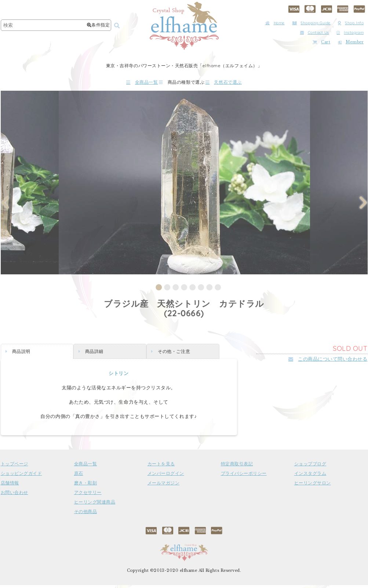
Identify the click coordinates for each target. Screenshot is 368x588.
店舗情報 (10, 486)
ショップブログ (310, 467)
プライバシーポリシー (244, 476)
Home (275, 23)
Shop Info (351, 23)
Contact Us (315, 33)
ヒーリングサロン (313, 486)
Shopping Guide (311, 23)
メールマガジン (164, 486)
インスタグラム (310, 476)
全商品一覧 (121, 84)
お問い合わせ (14, 495)
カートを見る (161, 467)
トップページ (14, 467)
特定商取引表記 (237, 467)
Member (351, 42)
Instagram (350, 33)
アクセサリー (88, 495)
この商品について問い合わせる (328, 362)
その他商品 (86, 515)
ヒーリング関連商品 (95, 505)
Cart (321, 42)
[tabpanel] (184, 185)
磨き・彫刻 (86, 486)
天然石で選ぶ (244, 84)
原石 (79, 476)
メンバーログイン (166, 476)
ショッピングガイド (21, 476)
